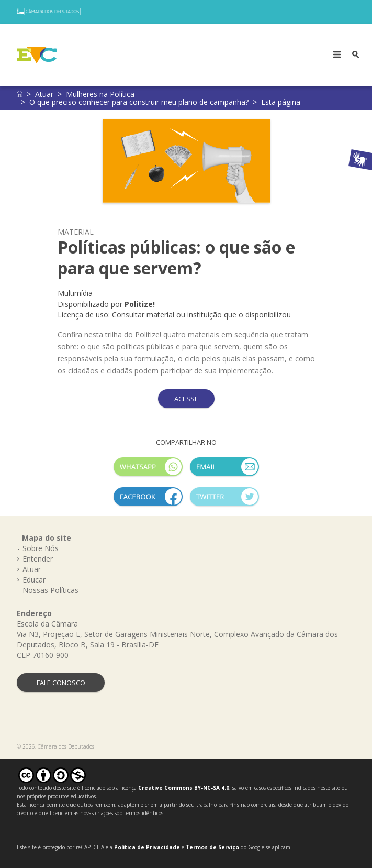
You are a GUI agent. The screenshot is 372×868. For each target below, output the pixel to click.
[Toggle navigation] (337, 55)
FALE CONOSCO (61, 683)
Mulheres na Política (100, 94)
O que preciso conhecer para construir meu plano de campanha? (139, 102)
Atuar (44, 94)
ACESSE (186, 399)
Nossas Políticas (50, 590)
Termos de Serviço (212, 847)
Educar (34, 580)
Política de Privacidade (147, 847)
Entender (38, 559)
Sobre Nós (41, 548)
